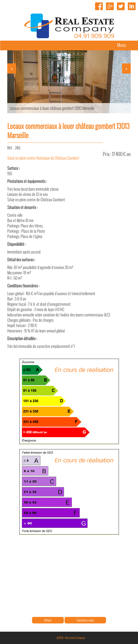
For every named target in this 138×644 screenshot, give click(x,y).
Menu (122, 45)
